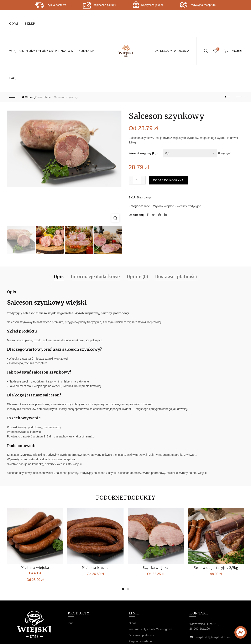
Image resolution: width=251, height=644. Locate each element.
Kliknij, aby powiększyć (115, 180)
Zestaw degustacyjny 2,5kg (216, 533)
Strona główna (34, 97)
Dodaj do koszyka (168, 180)
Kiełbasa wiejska (35, 533)
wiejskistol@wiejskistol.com (214, 603)
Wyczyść (227, 153)
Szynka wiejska (156, 533)
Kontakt (86, 51)
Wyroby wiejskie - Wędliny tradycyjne (177, 206)
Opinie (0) (137, 242)
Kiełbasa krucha (95, 533)
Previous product (228, 97)
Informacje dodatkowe (95, 242)
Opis (59, 242)
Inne (48, 97)
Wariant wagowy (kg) (143, 153)
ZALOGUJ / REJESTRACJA (172, 51)
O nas (14, 24)
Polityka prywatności (142, 613)
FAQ (12, 78)
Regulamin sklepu (140, 607)
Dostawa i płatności (176, 242)
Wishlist (217, 49)
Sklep (30, 24)
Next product (238, 97)
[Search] (206, 51)
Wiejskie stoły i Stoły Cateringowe (41, 51)
